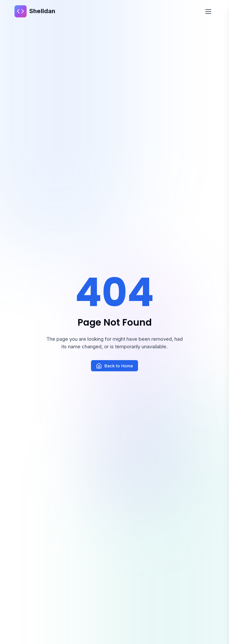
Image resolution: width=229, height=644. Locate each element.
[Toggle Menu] (208, 11)
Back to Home (114, 366)
